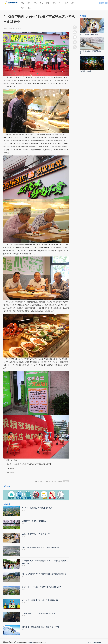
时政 (23, 3)
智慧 (23, 8)
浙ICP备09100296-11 (94, 642)
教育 (73, 3)
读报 (102, 3)
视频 (54, 3)
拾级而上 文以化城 (85, 71)
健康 (29, 8)
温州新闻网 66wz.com (18, 477)
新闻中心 (66, 481)
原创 (48, 3)
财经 (35, 3)
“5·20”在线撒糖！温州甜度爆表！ (90, 35)
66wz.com (31, 642)
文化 (42, 3)
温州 (29, 3)
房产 (66, 3)
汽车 (60, 3)
